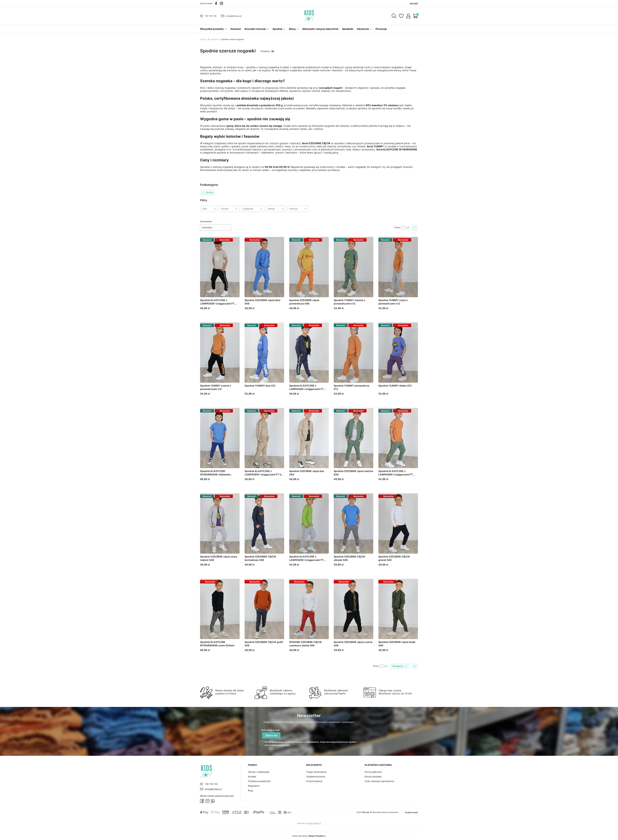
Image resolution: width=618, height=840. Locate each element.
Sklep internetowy (308, 836)
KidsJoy (204, 39)
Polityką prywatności (280, 745)
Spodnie (214, 39)
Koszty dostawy (373, 777)
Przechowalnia (314, 781)
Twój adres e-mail (270, 730)
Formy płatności (373, 772)
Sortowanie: (206, 221)
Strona (397, 227)
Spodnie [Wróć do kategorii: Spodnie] (207, 193)
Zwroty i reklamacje (259, 772)
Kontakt (252, 777)
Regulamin (279, 742)
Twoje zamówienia (316, 772)
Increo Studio (313, 823)
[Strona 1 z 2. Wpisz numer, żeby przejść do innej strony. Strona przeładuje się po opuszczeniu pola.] (403, 228)
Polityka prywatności (259, 781)
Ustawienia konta (316, 777)
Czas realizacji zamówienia (379, 781)
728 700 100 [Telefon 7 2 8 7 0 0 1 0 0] (211, 16)
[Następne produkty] (400, 666)
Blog (250, 790)
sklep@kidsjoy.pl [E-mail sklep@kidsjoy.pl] (234, 16)
